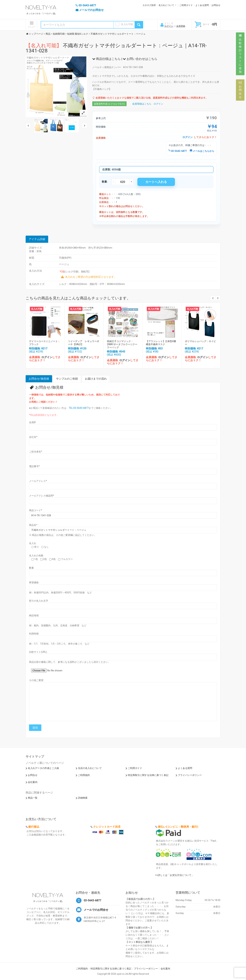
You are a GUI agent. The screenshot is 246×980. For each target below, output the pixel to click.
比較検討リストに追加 (240, 54)
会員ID (32, 422)
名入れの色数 (36, 556)
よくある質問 (202, 5)
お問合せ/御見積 (39, 379)
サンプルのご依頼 (67, 379)
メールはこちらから (202, 151)
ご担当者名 (36, 452)
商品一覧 (33, 798)
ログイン (169, 26)
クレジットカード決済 (107, 827)
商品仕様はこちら (106, 59)
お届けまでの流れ (96, 379)
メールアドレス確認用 (42, 496)
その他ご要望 (36, 680)
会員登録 (181, 26)
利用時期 (34, 634)
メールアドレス (38, 481)
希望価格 (34, 582)
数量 (31, 568)
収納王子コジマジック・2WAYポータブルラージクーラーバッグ (122, 344)
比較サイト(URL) (38, 652)
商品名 (33, 525)
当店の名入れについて (90, 768)
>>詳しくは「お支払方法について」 (174, 875)
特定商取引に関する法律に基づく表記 (148, 775)
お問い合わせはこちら (140, 59)
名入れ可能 (127, 24)
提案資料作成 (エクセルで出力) (109, 104)
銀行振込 (34, 827)
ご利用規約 (84, 775)
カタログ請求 (149, 5)
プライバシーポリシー (190, 775)
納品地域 (34, 615)
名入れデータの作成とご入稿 (43, 768)
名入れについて (166, 5)
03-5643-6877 (178, 151)
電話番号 (34, 466)
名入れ (33, 543)
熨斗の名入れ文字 (39, 601)
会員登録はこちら (142, 104)
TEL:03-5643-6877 (79, 408)
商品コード (36, 510)
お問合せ (216, 5)
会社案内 (33, 782)
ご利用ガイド (186, 5)
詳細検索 (83, 798)
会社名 (33, 437)
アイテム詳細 (37, 239)
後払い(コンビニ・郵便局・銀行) (178, 827)
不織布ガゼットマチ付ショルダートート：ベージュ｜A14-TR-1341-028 (116, 48)
